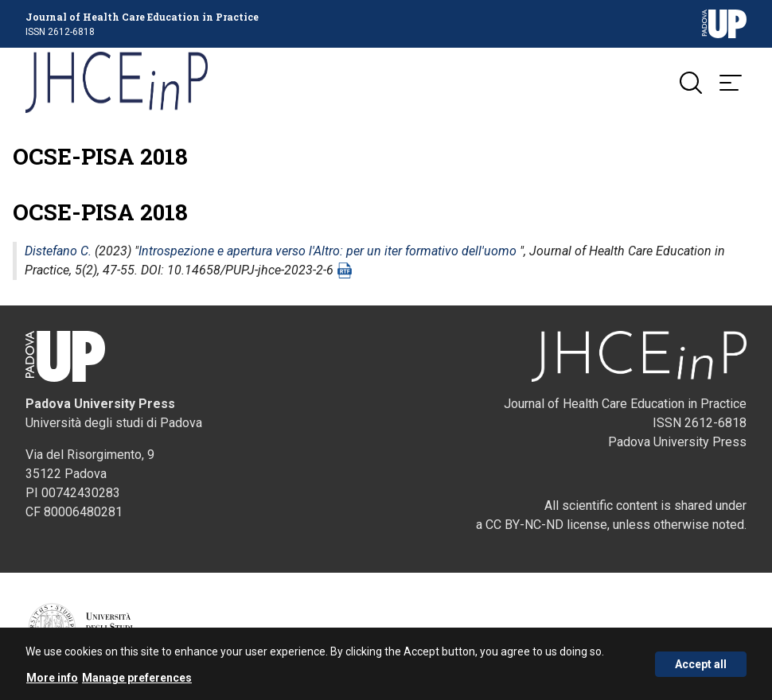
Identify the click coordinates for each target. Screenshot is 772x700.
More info (52, 678)
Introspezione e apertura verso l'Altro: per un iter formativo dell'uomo (328, 253)
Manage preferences (137, 678)
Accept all (701, 664)
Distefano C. (58, 253)
